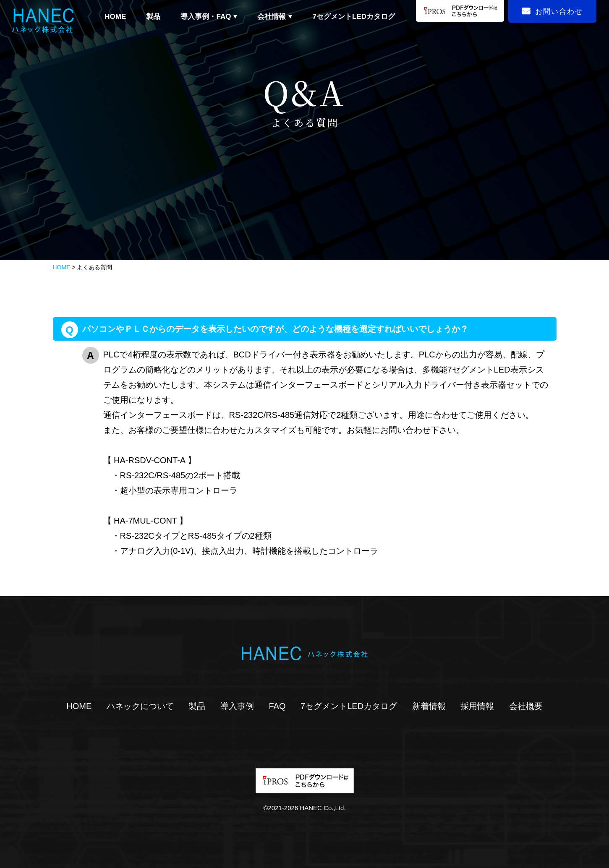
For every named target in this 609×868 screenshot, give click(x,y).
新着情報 (429, 706)
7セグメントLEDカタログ (354, 17)
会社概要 (526, 706)
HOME (115, 17)
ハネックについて (140, 706)
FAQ (277, 706)
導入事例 (237, 706)
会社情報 (272, 17)
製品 (153, 17)
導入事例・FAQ (206, 17)
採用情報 (477, 706)
